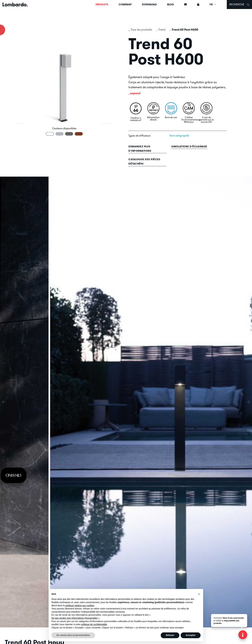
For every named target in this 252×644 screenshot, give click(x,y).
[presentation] (4, 402)
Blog (171, 4)
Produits (102, 4)
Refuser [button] (170, 635)
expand (135, 93)
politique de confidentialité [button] (94, 624)
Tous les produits (141, 30)
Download (149, 4)
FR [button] (213, 4)
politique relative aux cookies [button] (80, 606)
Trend (162, 30)
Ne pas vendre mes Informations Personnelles (74, 618)
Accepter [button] (191, 635)
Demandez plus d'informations (140, 149)
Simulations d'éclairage (189, 146)
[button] (199, 594)
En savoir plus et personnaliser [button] (73, 635)
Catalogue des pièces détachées (144, 161)
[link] (14, 475)
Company (125, 4)
